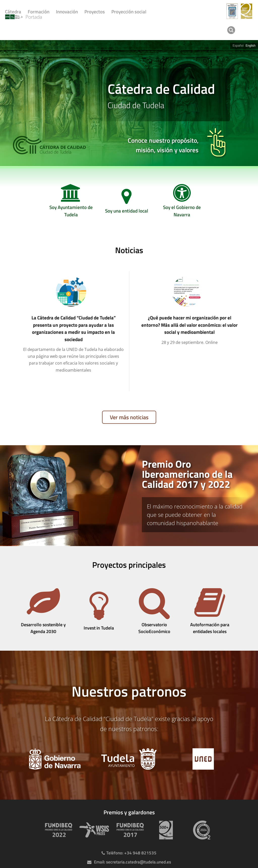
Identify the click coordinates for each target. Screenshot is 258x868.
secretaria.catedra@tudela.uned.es (139, 862)
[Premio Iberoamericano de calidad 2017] (129, 830)
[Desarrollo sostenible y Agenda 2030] (43, 612)
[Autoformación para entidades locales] (210, 612)
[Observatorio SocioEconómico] (154, 612)
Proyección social (129, 11)
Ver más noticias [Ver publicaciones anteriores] (129, 417)
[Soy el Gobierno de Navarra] (182, 203)
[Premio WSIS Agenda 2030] (93, 830)
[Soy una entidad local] (126, 203)
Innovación (67, 11)
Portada (40, 29)
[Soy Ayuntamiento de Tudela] (71, 203)
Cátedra (13, 11)
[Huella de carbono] (201, 830)
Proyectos (95, 11)
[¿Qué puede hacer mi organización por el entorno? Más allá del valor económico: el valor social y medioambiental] (187, 311)
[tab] (129, 496)
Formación (39, 11)
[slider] (129, 103)
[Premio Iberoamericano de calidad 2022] (57, 830)
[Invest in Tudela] (99, 612)
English (251, 46)
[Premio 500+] (165, 830)
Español (238, 46)
